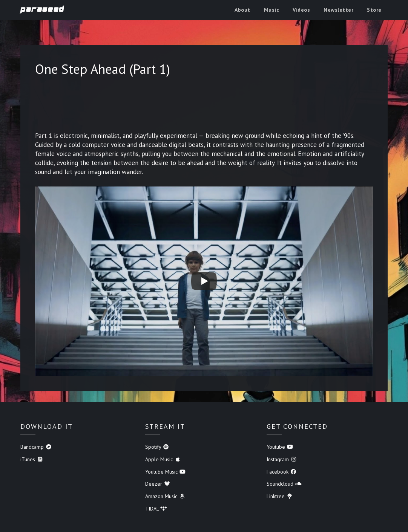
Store (374, 10)
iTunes (32, 459)
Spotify (157, 447)
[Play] (204, 281)
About (242, 10)
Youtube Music (166, 472)
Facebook (282, 472)
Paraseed (42, 9)
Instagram (282, 459)
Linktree (280, 496)
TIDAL (156, 509)
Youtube (280, 447)
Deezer (158, 484)
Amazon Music (165, 496)
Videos (301, 10)
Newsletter (338, 10)
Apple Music (163, 459)
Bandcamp (36, 447)
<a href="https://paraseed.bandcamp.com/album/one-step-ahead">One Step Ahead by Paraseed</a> (204, 107)
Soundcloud (284, 484)
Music (272, 10)
